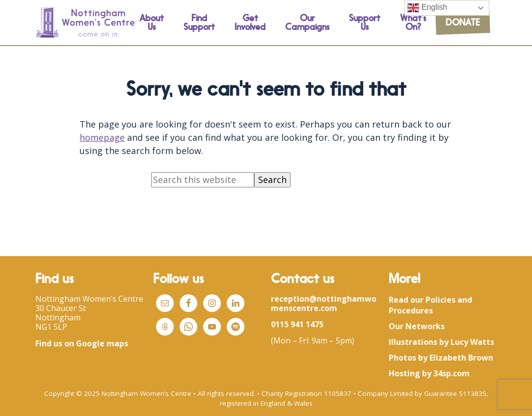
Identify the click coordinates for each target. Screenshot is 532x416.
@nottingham (337, 299)
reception (290, 299)
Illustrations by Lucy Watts (441, 342)
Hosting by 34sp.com (429, 373)
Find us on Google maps (82, 343)
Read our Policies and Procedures (430, 305)
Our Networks (417, 326)
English (427, 8)
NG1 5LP (51, 327)
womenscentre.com (324, 303)
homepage (102, 137)
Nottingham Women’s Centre (89, 299)
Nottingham (58, 317)
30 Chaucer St (61, 308)
